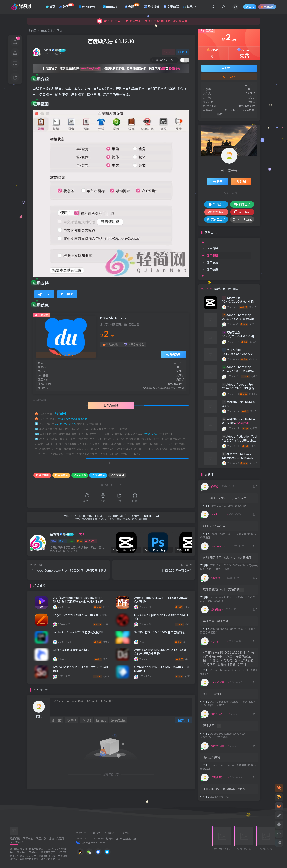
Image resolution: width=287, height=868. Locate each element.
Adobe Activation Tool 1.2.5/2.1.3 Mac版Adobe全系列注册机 (240, 440)
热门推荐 (207, 289)
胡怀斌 (215, 486)
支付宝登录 (216, 219)
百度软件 (61, 475)
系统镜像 (152, 7)
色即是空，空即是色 (216, 621)
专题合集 (95, 833)
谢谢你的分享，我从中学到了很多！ (225, 789)
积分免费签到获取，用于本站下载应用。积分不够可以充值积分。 (143, 21)
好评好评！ (212, 726)
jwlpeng (215, 578)
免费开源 (42, 475)
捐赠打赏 (81, 833)
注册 (241, 182)
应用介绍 (212, 248)
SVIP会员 (134, 344)
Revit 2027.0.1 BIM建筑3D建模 (228, 506)
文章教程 (171, 7)
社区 (67, 6)
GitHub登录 (242, 219)
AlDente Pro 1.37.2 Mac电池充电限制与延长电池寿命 (239, 458)
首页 (50, 7)
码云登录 (242, 212)
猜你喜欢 (233, 289)
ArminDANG (218, 714)
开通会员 (267, 6)
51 (71, 541)
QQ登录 (216, 204)
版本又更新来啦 (213, 694)
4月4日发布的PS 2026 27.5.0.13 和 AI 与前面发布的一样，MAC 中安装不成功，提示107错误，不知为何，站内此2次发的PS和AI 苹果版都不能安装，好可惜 (228, 659)
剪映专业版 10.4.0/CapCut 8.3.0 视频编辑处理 (239, 336)
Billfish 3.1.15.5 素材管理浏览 (71, 650)
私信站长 (174, 68)
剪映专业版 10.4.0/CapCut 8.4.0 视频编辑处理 (239, 302)
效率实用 (117, 475)
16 (79, 541)
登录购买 (174, 355)
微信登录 (242, 204)
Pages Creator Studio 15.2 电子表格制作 (80, 615)
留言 (163, 68)
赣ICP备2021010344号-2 (94, 843)
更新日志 (44, 294)
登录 (218, 182)
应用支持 (212, 263)
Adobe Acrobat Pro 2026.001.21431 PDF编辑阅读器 (240, 388)
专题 (132, 6)
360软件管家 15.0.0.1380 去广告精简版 (159, 632)
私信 (183, 52)
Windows (88, 7)
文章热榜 (110, 833)
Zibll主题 (123, 839)
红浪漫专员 (217, 777)
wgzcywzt (217, 641)
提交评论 (184, 720)
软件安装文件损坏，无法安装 (223, 590)
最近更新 (220, 289)
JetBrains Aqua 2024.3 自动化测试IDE (78, 632)
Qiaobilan (216, 514)
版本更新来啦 (211, 757)
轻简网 (47, 50)
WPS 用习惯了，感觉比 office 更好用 (227, 558)
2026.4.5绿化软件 (221, 797)
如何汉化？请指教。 (216, 526)
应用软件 (98, 475)
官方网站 (67, 294)
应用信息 (212, 270)
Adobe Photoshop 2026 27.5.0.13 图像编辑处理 (239, 319)
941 (62, 541)
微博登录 (216, 212)
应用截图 (212, 255)
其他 (189, 7)
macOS (112, 7)
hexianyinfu (218, 546)
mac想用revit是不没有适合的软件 (225, 498)
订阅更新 (125, 833)
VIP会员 (111, 344)
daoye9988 (217, 682)
